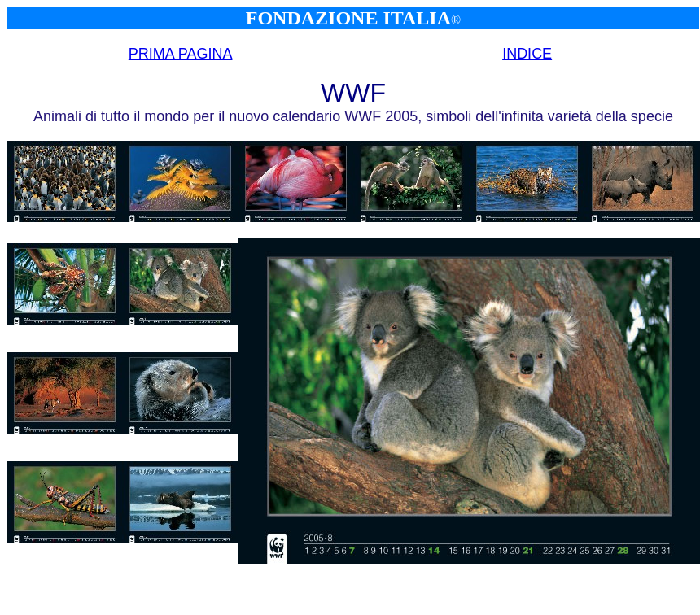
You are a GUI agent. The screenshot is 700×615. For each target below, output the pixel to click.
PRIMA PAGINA (181, 54)
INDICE (527, 54)
